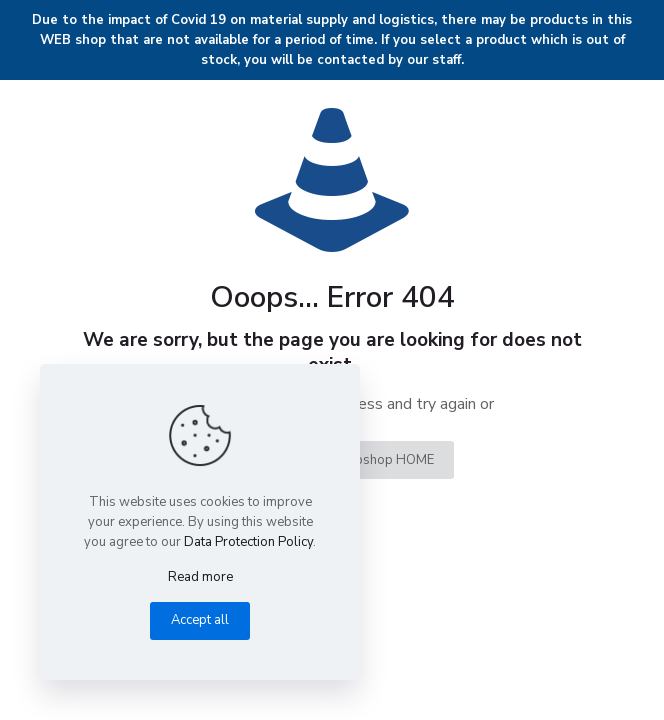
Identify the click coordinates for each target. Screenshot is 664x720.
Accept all (200, 620)
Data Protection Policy (248, 542)
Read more (200, 577)
